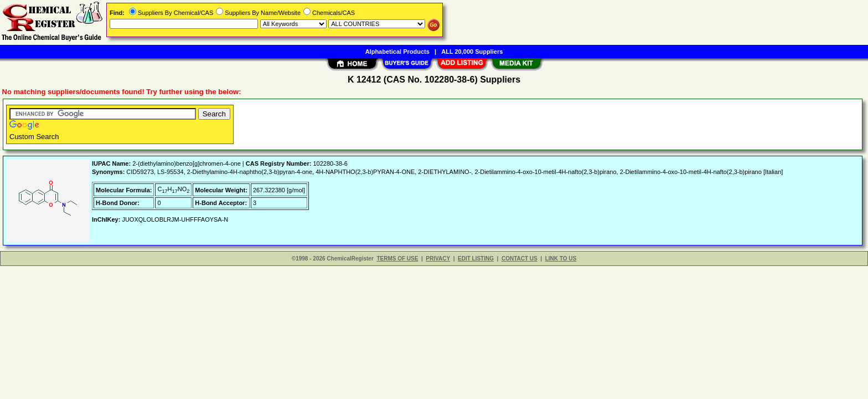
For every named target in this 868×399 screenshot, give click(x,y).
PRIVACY (438, 259)
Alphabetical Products (397, 52)
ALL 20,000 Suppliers (472, 52)
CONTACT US (520, 259)
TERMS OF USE (397, 259)
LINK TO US (561, 259)
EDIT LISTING (476, 259)
